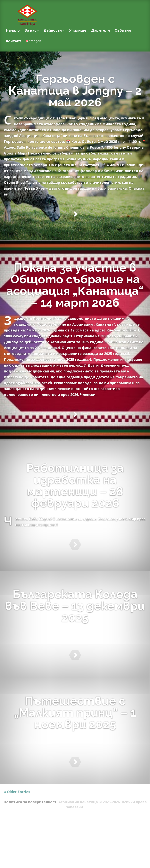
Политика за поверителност (30, 851)
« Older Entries (17, 840)
